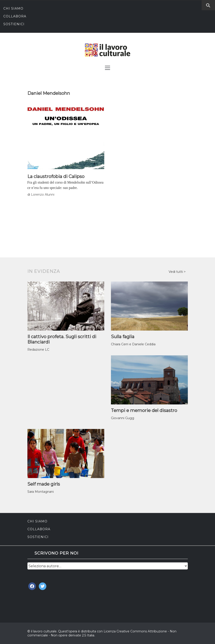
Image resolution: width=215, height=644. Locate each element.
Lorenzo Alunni (43, 195)
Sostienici (14, 24)
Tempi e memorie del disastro (144, 410)
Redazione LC (38, 350)
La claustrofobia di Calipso (56, 176)
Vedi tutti (176, 272)
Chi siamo (13, 8)
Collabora (15, 16)
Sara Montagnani (41, 492)
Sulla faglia (123, 337)
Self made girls (44, 484)
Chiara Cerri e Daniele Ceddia (133, 344)
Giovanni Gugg (123, 418)
